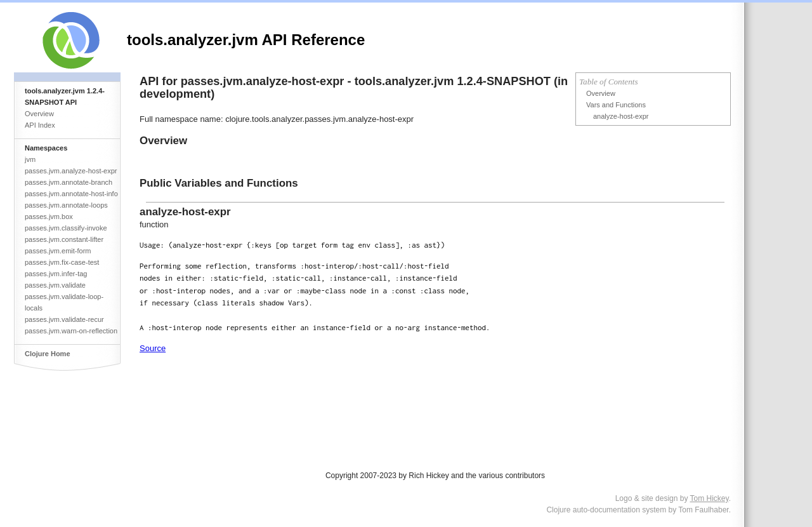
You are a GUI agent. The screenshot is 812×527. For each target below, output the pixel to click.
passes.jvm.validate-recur (64, 319)
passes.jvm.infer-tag (56, 274)
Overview (39, 114)
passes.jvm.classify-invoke (66, 228)
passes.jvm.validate (55, 285)
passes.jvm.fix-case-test (62, 262)
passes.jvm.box (49, 217)
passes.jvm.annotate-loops (66, 205)
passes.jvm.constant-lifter (64, 239)
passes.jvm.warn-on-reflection (71, 331)
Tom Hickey (710, 498)
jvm (30, 159)
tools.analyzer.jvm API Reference (246, 40)
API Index (40, 125)
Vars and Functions (616, 105)
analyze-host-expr (621, 116)
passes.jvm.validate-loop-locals (64, 302)
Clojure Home (48, 354)
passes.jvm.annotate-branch (69, 182)
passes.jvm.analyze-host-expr (71, 171)
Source (153, 348)
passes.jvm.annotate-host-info (71, 194)
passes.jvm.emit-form (58, 251)
